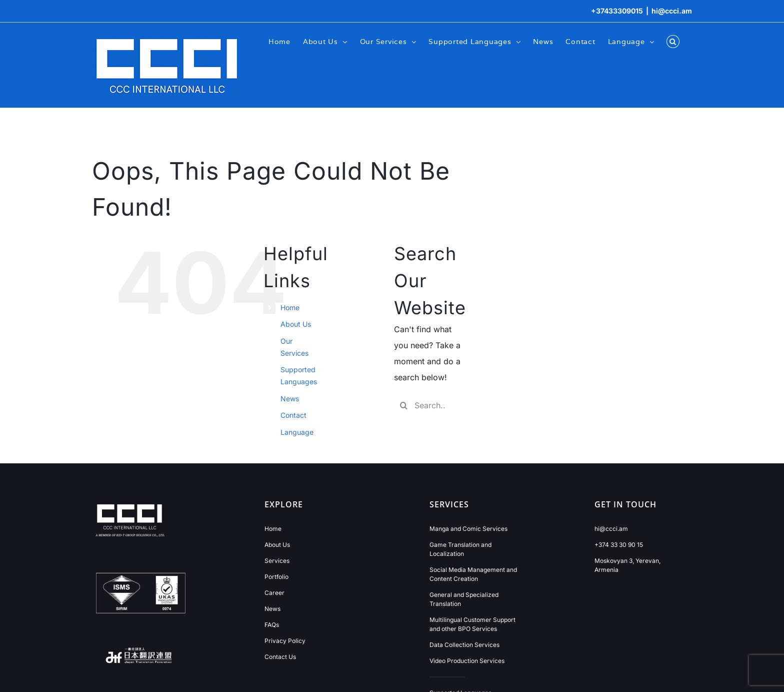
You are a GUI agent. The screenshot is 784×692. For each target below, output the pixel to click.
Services (277, 561)
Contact (293, 415)
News (290, 399)
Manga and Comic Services (468, 529)
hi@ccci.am (672, 11)
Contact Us (280, 657)
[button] (673, 41)
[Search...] (427, 405)
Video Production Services (467, 661)
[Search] (404, 405)
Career (274, 593)
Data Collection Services (464, 645)
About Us (296, 324)
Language (297, 432)
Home (290, 307)
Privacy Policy (285, 641)
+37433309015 (617, 11)
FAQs (272, 625)
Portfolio (276, 577)
